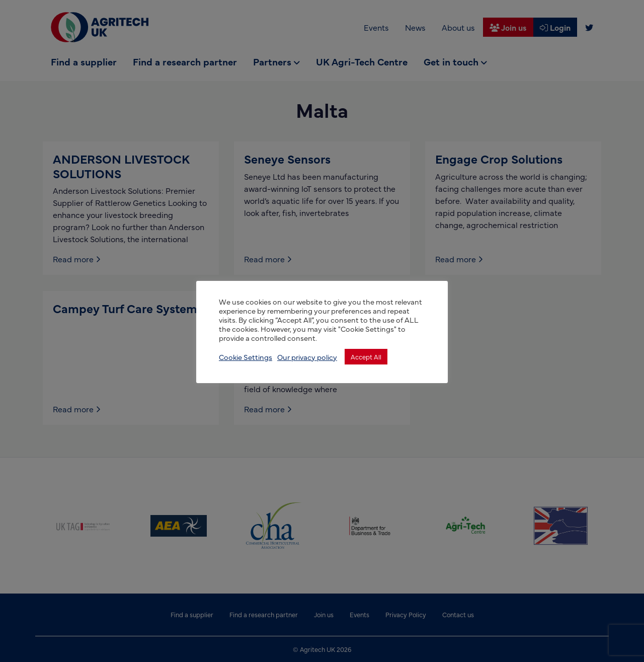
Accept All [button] (366, 356)
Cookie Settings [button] (246, 357)
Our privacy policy (307, 357)
